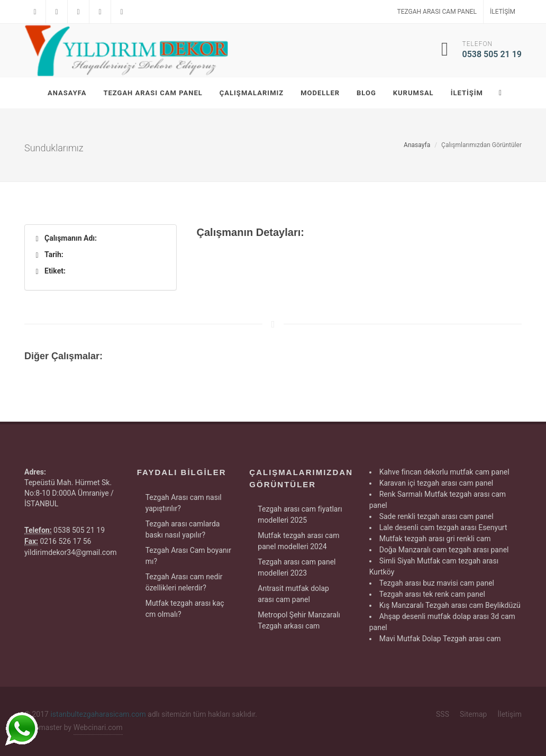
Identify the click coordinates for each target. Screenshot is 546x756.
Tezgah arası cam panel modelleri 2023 (297, 567)
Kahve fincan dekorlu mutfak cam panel (444, 472)
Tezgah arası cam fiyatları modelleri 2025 (300, 514)
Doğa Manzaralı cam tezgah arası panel (444, 550)
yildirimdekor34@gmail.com (70, 552)
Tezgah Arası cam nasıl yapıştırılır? (184, 503)
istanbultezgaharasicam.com (98, 714)
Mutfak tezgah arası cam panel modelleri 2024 (298, 541)
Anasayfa (417, 145)
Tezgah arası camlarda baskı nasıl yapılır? (183, 529)
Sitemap (473, 714)
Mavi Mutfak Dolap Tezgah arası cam (440, 639)
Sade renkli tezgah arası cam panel (436, 516)
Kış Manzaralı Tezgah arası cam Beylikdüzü (450, 605)
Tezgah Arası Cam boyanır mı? (188, 556)
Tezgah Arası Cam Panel (437, 12)
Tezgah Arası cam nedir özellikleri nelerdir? (184, 582)
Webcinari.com (98, 727)
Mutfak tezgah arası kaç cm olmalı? (185, 609)
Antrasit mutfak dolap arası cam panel (293, 594)
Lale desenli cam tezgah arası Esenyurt (443, 527)
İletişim (503, 12)
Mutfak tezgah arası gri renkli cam (435, 539)
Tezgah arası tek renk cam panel (432, 594)
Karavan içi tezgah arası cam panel (436, 483)
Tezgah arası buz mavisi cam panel (437, 583)
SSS (443, 714)
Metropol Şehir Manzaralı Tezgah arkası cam (299, 620)
